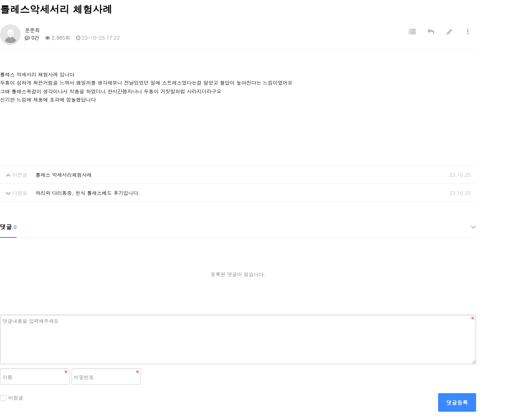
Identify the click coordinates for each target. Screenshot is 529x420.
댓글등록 (457, 402)
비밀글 (12, 397)
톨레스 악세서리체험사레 (64, 174)
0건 (32, 37)
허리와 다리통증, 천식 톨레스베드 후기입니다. (88, 193)
